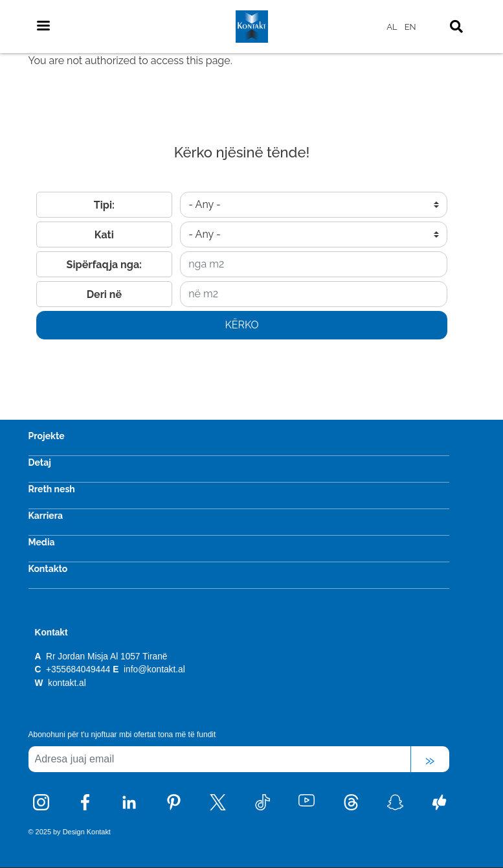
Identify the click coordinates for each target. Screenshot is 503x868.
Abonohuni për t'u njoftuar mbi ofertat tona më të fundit (122, 735)
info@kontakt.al (154, 669)
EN (410, 27)
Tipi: (104, 205)
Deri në (104, 294)
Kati (104, 235)
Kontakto (48, 569)
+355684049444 (78, 669)
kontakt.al (65, 683)
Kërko (241, 325)
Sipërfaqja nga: (104, 265)
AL (392, 27)
